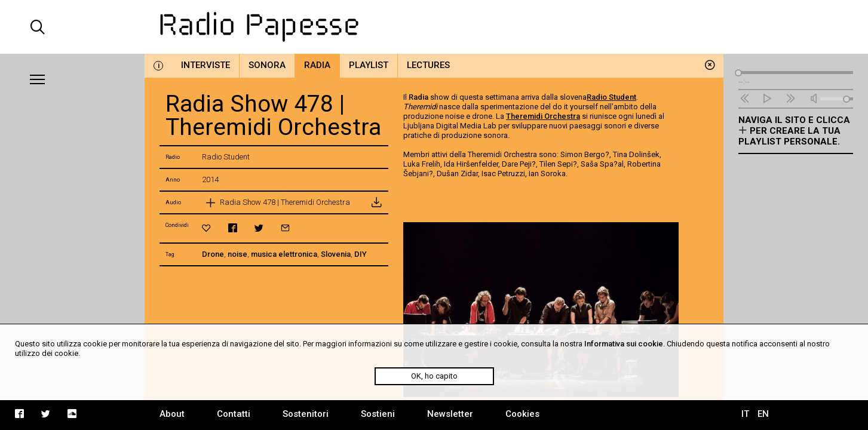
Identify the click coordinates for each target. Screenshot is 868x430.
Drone (213, 254)
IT (745, 414)
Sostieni (378, 414)
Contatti (234, 414)
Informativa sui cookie (624, 344)
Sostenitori (306, 414)
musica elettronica (284, 254)
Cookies (522, 414)
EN (763, 414)
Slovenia (336, 254)
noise (237, 254)
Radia (317, 65)
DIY (361, 254)
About (172, 414)
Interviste (206, 65)
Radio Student (611, 97)
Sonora (267, 65)
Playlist (369, 65)
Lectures (428, 65)
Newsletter (450, 414)
